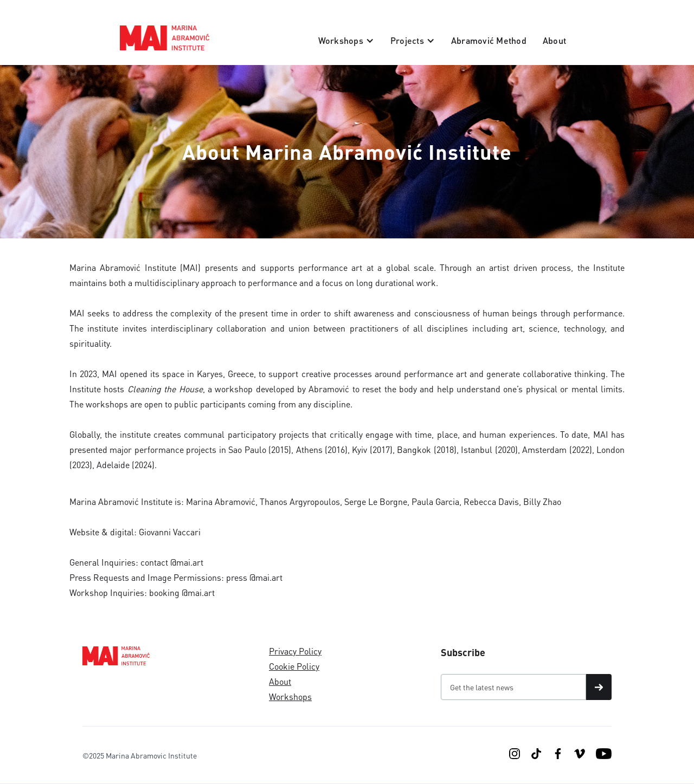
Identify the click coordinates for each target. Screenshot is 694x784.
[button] (346, 41)
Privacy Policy (295, 651)
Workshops (290, 696)
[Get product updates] (513, 687)
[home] (165, 38)
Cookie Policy (294, 666)
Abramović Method (489, 40)
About (554, 40)
